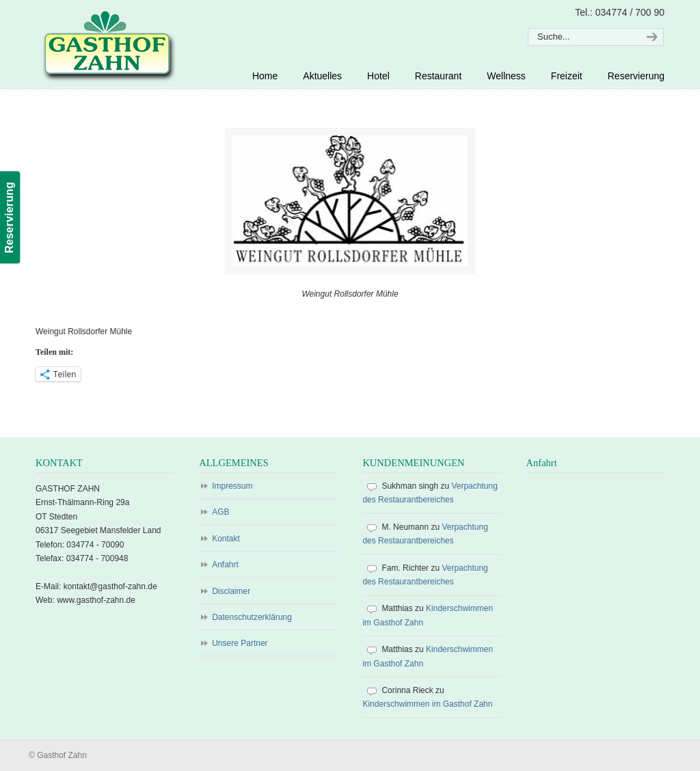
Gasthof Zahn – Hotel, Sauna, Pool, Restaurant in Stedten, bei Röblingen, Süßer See (107, 45)
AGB (220, 513)
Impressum (232, 487)
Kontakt (226, 539)
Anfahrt (225, 565)
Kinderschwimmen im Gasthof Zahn (427, 705)
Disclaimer (231, 591)
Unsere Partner (240, 644)
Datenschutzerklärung (252, 618)
